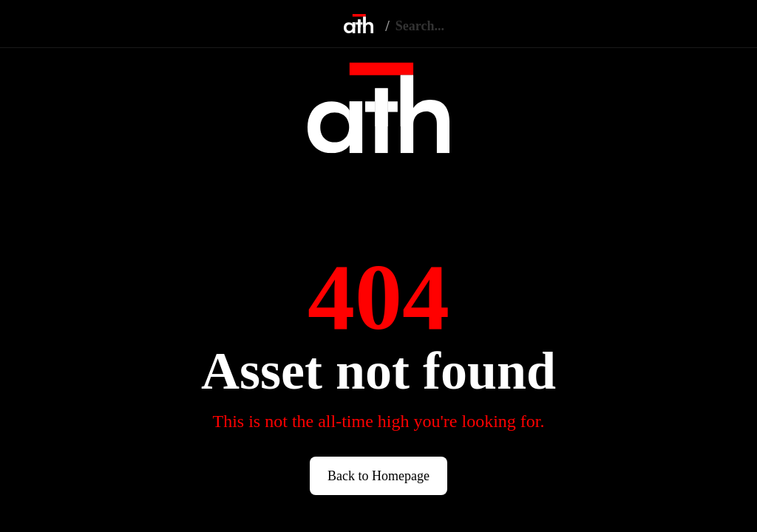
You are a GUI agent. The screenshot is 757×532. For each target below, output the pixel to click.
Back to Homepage (378, 476)
